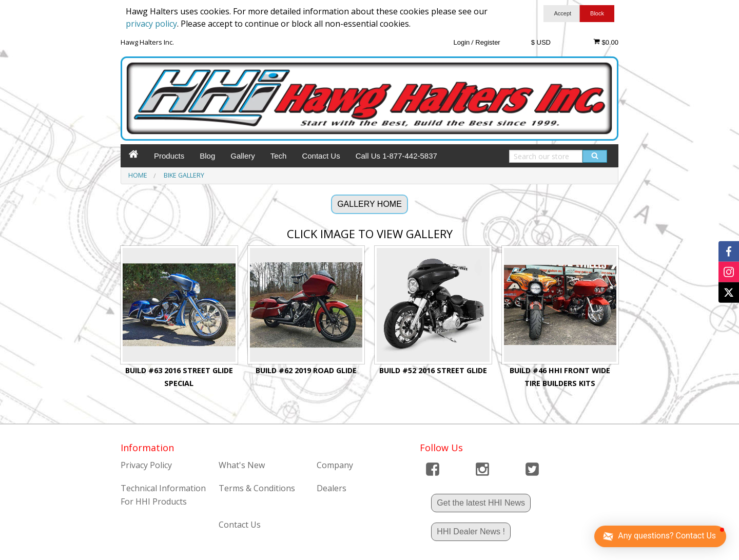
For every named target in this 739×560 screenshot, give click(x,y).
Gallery (243, 156)
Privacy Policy (146, 465)
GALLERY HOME (369, 204)
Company (335, 465)
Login (461, 42)
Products (169, 156)
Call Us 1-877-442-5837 (396, 156)
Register (488, 42)
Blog (207, 156)
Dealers (332, 488)
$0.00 (606, 42)
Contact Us (321, 156)
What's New (242, 465)
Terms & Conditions (257, 488)
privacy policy (151, 24)
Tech (279, 156)
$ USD (541, 42)
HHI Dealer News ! (471, 532)
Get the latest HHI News (481, 503)
